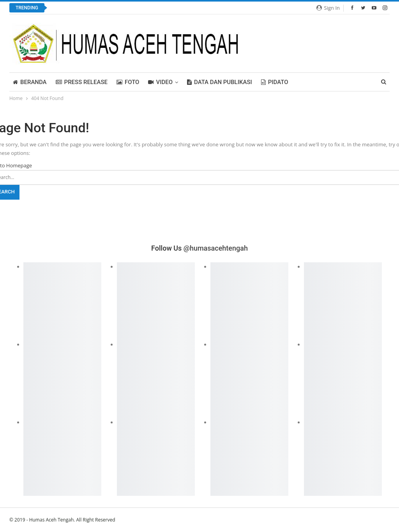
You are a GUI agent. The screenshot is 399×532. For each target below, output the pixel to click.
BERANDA (30, 82)
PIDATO (275, 82)
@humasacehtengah (216, 248)
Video (160, 82)
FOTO (128, 82)
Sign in (328, 8)
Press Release (82, 82)
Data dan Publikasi (220, 82)
